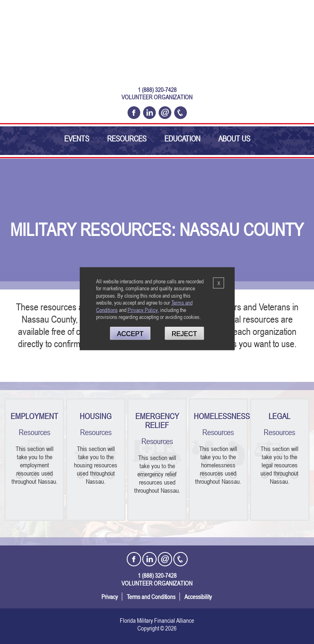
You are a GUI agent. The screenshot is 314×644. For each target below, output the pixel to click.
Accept (130, 334)
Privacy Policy (143, 309)
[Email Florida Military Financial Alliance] (165, 112)
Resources (127, 138)
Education (182, 138)
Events (77, 138)
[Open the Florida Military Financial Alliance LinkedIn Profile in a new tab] (149, 112)
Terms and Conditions (151, 597)
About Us (234, 138)
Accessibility (198, 597)
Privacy (110, 597)
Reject (184, 334)
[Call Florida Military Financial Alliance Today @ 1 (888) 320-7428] (181, 112)
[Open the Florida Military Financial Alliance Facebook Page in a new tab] (134, 112)
